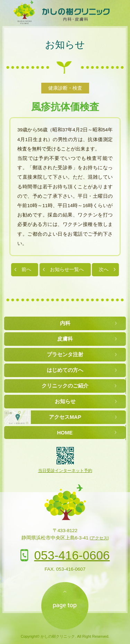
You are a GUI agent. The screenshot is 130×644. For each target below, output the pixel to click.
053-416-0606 (72, 555)
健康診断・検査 (65, 88)
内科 (65, 323)
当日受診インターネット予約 (65, 471)
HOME (65, 433)
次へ (104, 270)
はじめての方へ (65, 370)
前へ (26, 270)
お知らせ (65, 45)
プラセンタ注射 (65, 354)
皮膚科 (65, 339)
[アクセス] (99, 538)
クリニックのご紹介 (65, 386)
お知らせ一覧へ (67, 270)
